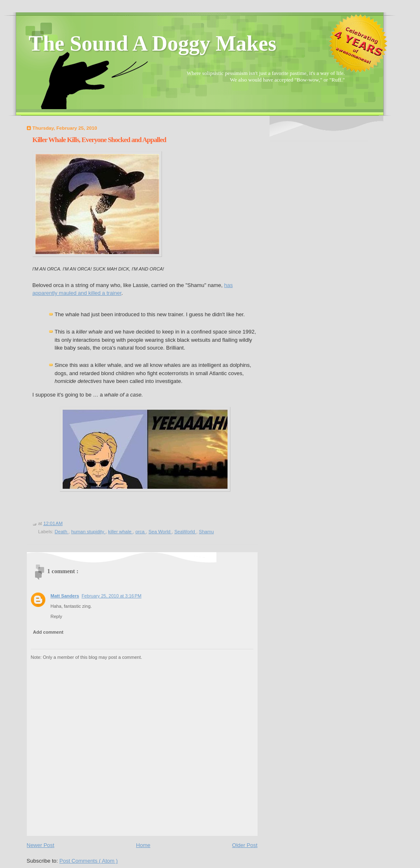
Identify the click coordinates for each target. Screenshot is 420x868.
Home (143, 845)
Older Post (245, 845)
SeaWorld (185, 532)
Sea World (160, 532)
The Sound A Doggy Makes (153, 43)
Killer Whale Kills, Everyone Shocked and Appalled (99, 140)
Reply (56, 616)
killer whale (120, 532)
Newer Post (41, 845)
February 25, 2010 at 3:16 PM (111, 596)
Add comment (48, 632)
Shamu (206, 532)
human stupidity (88, 532)
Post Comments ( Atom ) (89, 861)
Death (62, 532)
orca (140, 532)
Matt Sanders (65, 596)
